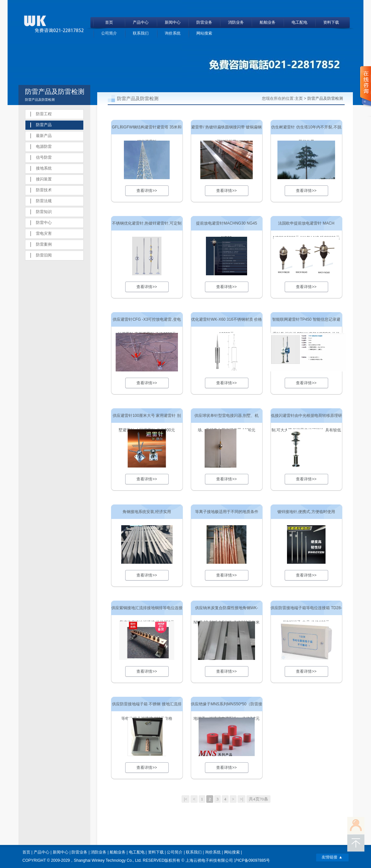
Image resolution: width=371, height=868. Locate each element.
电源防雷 (44, 147)
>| (242, 799)
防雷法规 (44, 201)
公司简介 (109, 33)
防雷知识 (44, 212)
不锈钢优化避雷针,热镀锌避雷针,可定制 (147, 223)
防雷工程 (44, 114)
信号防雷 (44, 157)
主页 (299, 98)
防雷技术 (44, 190)
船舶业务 (268, 22)
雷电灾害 (44, 233)
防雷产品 (44, 125)
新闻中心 (173, 22)
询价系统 (173, 33)
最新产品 (44, 136)
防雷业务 (204, 22)
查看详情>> (147, 191)
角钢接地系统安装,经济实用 (147, 512)
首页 (109, 22)
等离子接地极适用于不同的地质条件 (227, 512)
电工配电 (300, 22)
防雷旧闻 (44, 255)
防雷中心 (44, 223)
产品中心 (141, 22)
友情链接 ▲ (332, 857)
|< (185, 799)
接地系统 (44, 168)
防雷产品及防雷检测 (325, 98)
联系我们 (141, 33)
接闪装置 (44, 179)
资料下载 (331, 22)
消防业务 (236, 22)
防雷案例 (44, 244)
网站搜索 (204, 33)
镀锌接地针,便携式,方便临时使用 (306, 512)
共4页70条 (258, 799)
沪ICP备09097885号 (252, 860)
